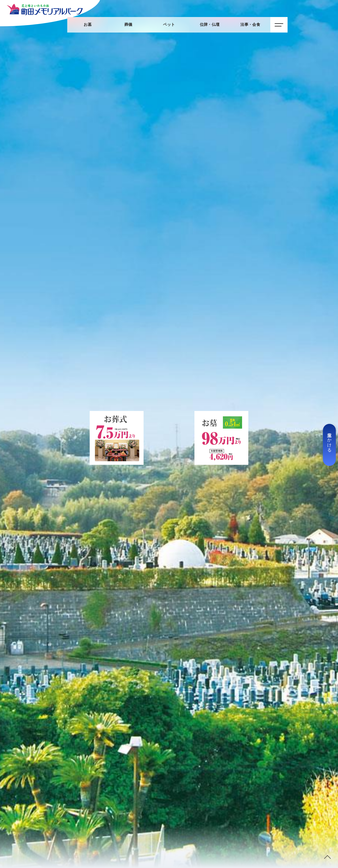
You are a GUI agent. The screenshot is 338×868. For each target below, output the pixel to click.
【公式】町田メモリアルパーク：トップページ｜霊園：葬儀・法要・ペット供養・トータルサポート (45, 9)
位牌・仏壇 (210, 25)
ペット (169, 25)
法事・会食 (250, 25)
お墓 (88, 25)
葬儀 (128, 25)
